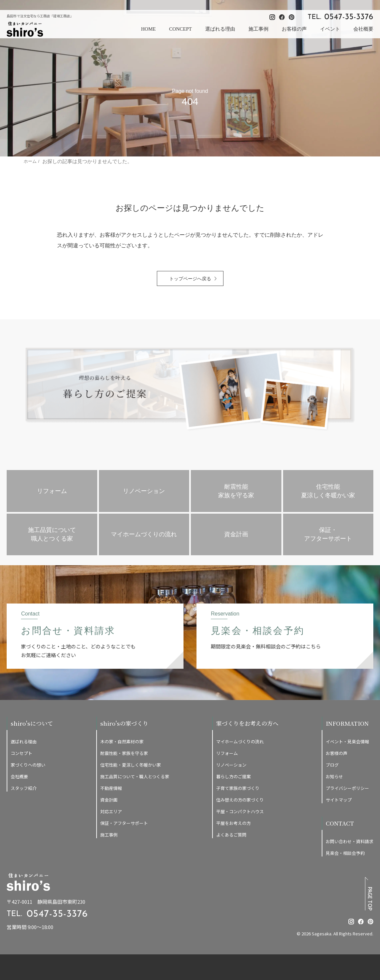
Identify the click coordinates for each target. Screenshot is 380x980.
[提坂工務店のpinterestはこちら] (371, 922)
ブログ (332, 765)
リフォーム (227, 753)
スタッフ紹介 (24, 788)
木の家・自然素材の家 (122, 741)
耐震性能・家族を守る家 (124, 753)
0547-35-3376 (349, 17)
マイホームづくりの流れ (240, 741)
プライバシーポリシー (347, 788)
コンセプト (21, 753)
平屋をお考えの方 (233, 823)
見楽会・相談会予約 (345, 853)
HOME (148, 29)
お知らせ (334, 776)
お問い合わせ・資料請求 (350, 841)
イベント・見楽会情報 (347, 741)
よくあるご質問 (231, 835)
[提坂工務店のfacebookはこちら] (361, 922)
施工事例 (258, 29)
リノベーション (231, 765)
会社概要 (363, 29)
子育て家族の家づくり (238, 788)
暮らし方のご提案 (233, 776)
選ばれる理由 (220, 29)
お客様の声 (294, 29)
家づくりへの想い (28, 765)
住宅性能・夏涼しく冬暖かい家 (131, 765)
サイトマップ (339, 800)
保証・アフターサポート (124, 823)
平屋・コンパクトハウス (240, 811)
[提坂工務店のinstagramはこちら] (351, 922)
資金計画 (109, 800)
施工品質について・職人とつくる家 (135, 776)
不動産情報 (111, 788)
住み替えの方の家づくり (240, 800)
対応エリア (111, 811)
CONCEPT (181, 29)
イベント (330, 29)
